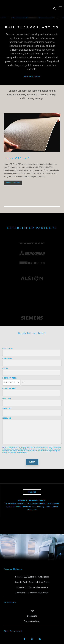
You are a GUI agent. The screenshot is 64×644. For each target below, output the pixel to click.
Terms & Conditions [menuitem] (32, 601)
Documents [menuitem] (32, 596)
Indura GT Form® (32, 77)
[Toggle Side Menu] (60, 3)
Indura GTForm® (13, 183)
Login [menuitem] (32, 590)
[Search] (54, 4)
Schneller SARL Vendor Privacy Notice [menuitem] (32, 573)
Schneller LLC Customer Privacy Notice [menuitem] (32, 557)
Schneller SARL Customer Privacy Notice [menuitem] (32, 562)
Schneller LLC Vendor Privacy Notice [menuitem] (32, 567)
